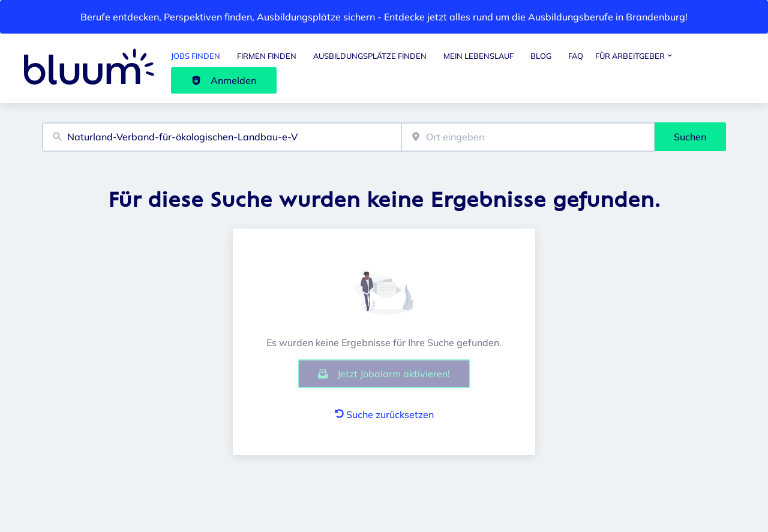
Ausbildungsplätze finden (370, 56)
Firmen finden (267, 56)
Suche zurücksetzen (384, 414)
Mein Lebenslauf (478, 56)
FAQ (576, 56)
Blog (541, 56)
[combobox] (222, 137)
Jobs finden (196, 56)
